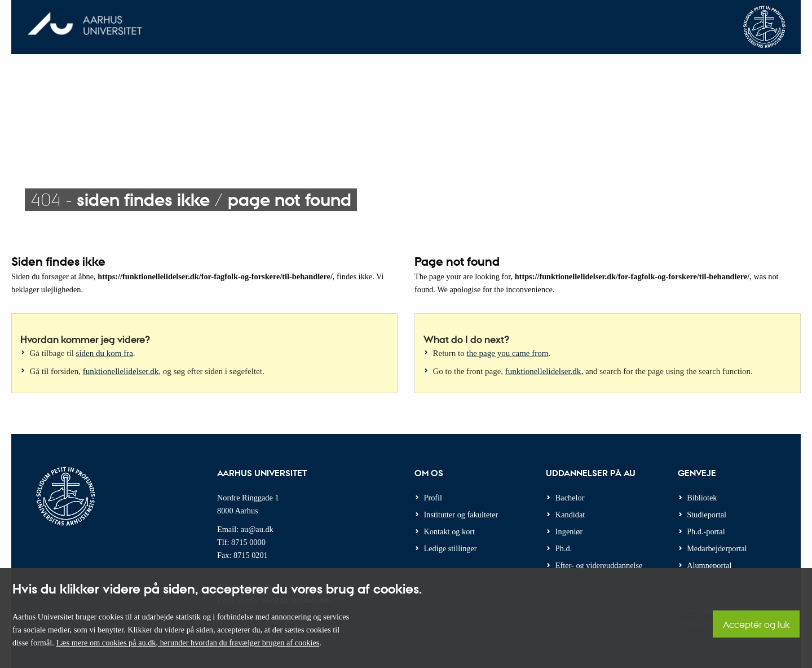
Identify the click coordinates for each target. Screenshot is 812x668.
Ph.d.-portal (706, 531)
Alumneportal (709, 565)
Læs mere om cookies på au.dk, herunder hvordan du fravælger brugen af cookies (187, 643)
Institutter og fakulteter (461, 515)
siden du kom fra (105, 353)
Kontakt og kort (450, 531)
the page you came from (508, 353)
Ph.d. (564, 548)
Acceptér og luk (756, 624)
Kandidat (570, 515)
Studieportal (707, 515)
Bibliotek (702, 498)
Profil (433, 498)
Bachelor (570, 498)
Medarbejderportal (717, 548)
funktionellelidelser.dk (121, 371)
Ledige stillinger (451, 548)
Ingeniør (569, 531)
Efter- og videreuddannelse (599, 565)
